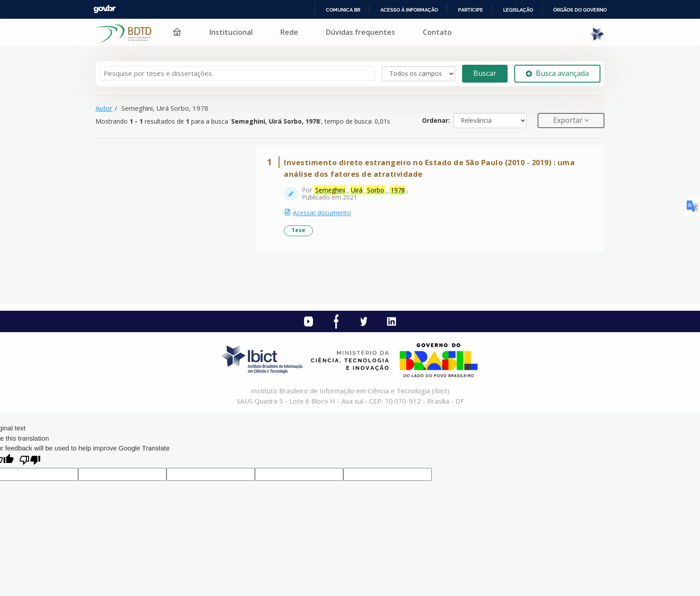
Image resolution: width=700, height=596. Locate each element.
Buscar (485, 73)
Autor (104, 108)
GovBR (104, 9)
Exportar (569, 120)
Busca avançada (557, 73)
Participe (471, 10)
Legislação (518, 10)
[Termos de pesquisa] (237, 73)
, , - (361, 190)
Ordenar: (436, 120)
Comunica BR (343, 10)
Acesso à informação (409, 10)
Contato (437, 32)
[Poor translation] (30, 461)
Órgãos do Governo (580, 10)
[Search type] (419, 74)
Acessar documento (322, 213)
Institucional (231, 32)
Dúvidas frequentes (360, 32)
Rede (289, 32)
